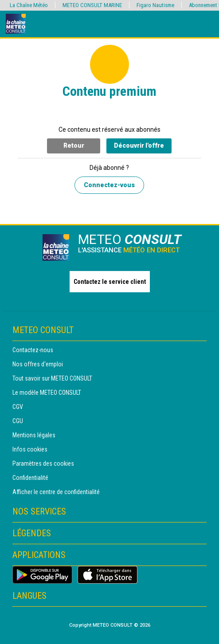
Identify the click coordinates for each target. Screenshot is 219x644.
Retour (74, 145)
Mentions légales (34, 435)
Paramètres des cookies (43, 463)
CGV (18, 407)
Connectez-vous (109, 185)
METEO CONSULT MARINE (92, 5)
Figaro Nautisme (155, 5)
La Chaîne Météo (29, 5)
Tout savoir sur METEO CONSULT (52, 378)
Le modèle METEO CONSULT (47, 393)
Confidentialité (30, 478)
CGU (18, 421)
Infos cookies (30, 449)
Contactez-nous (33, 350)
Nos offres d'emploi (38, 364)
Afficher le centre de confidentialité (56, 492)
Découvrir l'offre (139, 145)
